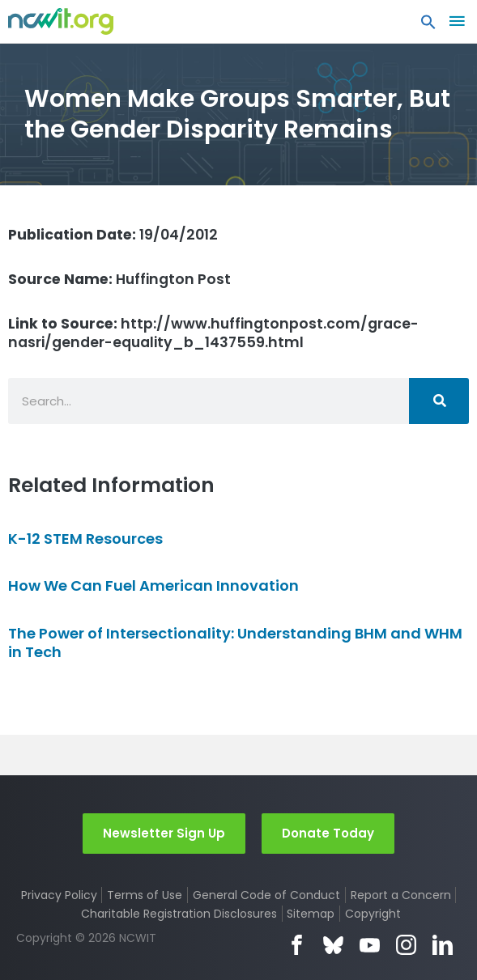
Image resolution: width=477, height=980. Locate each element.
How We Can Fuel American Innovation (153, 585)
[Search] (439, 401)
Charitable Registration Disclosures (179, 914)
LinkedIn (443, 945)
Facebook (297, 945)
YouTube (370, 945)
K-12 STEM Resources (85, 539)
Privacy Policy (59, 895)
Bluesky (333, 945)
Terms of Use (145, 895)
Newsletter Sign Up (164, 833)
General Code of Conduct (266, 895)
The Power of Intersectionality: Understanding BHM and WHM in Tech (235, 643)
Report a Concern (401, 895)
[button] (428, 26)
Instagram (406, 945)
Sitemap (311, 914)
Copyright (373, 914)
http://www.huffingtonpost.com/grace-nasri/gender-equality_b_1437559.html (213, 333)
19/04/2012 (113, 235)
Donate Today (328, 833)
